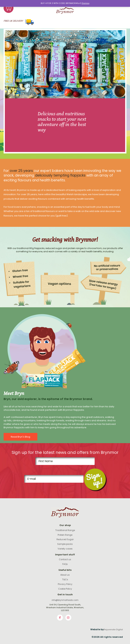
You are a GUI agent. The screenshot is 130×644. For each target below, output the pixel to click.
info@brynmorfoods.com (65, 600)
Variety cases (65, 549)
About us (65, 575)
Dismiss (86, 3)
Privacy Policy (65, 584)
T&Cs (65, 580)
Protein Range (65, 535)
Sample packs (65, 544)
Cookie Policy (65, 589)
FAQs (65, 564)
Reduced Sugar (65, 539)
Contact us (65, 559)
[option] (65, 91)
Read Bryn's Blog (20, 437)
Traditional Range (65, 530)
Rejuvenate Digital (113, 630)
